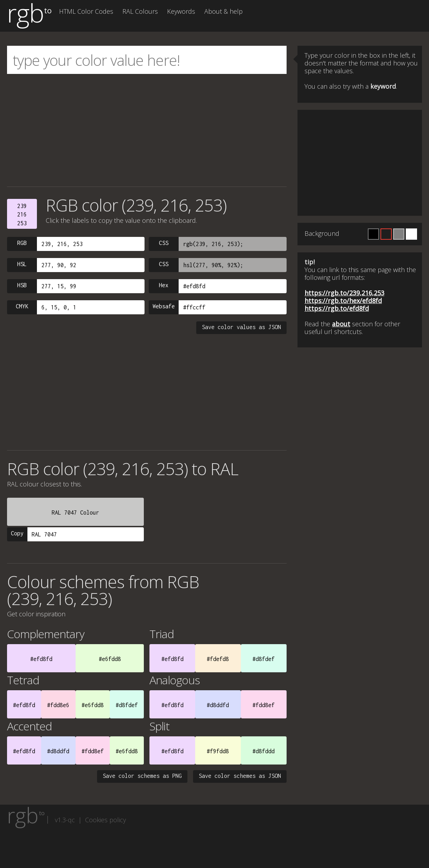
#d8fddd (264, 751)
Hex (164, 285)
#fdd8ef (264, 705)
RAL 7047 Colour (75, 512)
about (341, 324)
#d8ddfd (218, 705)
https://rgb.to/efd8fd (337, 308)
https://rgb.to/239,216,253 (344, 293)
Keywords (181, 11)
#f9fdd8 (218, 751)
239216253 (22, 215)
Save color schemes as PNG (142, 776)
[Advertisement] (147, 130)
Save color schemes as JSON (240, 776)
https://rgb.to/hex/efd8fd (343, 301)
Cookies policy (105, 820)
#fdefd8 (218, 659)
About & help (223, 11)
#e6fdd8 (110, 659)
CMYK (22, 306)
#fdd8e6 (58, 705)
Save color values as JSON (241, 327)
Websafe (164, 306)
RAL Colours (140, 11)
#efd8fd (41, 659)
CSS (164, 243)
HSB (22, 285)
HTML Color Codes (86, 11)
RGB (22, 243)
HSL (22, 264)
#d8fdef (264, 659)
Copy (17, 533)
